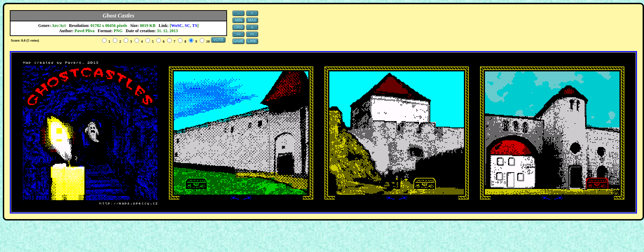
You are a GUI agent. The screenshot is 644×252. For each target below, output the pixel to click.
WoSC (177, 26)
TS (195, 26)
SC (187, 26)
